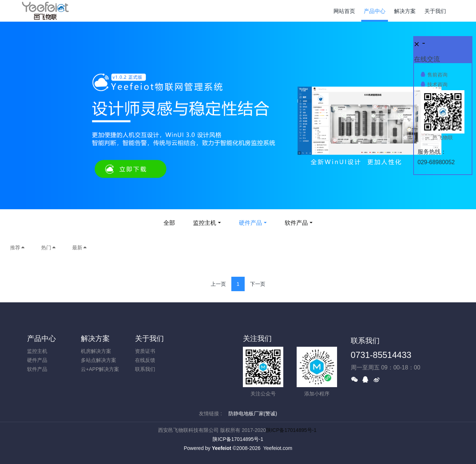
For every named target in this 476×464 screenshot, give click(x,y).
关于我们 (149, 338)
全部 (169, 223)
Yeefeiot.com (278, 448)
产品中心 (42, 338)
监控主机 (205, 223)
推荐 (18, 248)
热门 (49, 248)
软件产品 (296, 223)
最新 (80, 248)
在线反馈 (145, 360)
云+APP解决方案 (100, 369)
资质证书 (145, 351)
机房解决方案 (96, 351)
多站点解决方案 (99, 360)
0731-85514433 (381, 355)
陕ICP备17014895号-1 (291, 430)
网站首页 (344, 11)
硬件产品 (250, 223)
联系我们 (145, 369)
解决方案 (95, 338)
